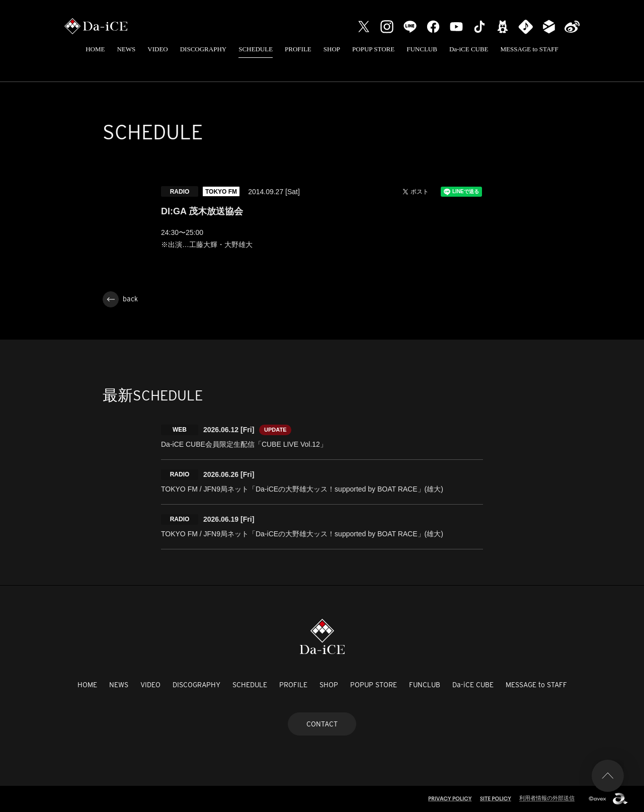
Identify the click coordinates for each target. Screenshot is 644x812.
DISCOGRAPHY (203, 49)
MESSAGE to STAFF (530, 49)
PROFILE (298, 49)
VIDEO (157, 49)
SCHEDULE (256, 49)
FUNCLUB (422, 49)
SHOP (332, 49)
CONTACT (322, 724)
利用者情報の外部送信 (547, 798)
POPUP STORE (373, 49)
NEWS (126, 49)
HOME (95, 49)
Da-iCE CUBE (469, 49)
